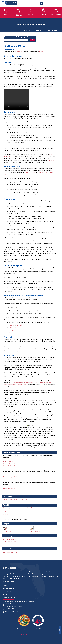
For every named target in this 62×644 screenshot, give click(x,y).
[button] (6, 12)
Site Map (38, 635)
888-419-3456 (9, 609)
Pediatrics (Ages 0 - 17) (10, 477)
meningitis (51, 160)
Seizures (6, 514)
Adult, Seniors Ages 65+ (11, 465)
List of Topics (28, 30)
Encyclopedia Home (10, 539)
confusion (20, 325)
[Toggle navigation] (42, 3)
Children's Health (40, 30)
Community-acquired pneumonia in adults (17, 508)
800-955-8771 (9, 612)
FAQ (23, 635)
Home (5, 586)
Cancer (5, 594)
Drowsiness (13, 328)
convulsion (20, 52)
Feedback (60, 630)
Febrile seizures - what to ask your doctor (16, 500)
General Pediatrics (54, 30)
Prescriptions (7, 591)
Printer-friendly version (11, 552)
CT (34, 173)
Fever (5, 511)
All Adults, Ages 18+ (10, 461)
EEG (28, 173)
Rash (11, 333)
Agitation (12, 325)
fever (41, 52)
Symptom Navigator (10, 541)
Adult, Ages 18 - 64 (9, 463)
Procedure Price (8, 588)
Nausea (12, 330)
